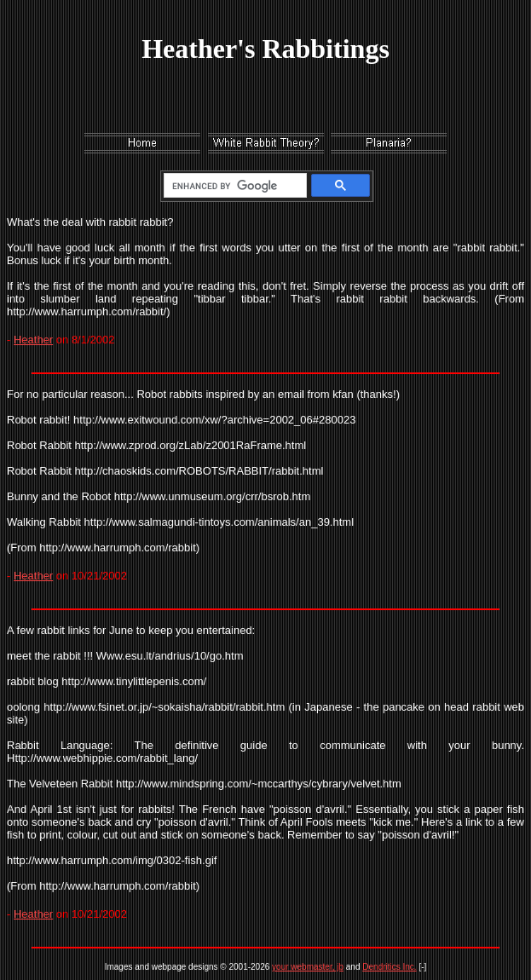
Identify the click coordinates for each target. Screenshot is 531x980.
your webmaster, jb (308, 967)
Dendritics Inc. (389, 967)
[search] (232, 186)
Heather (33, 340)
